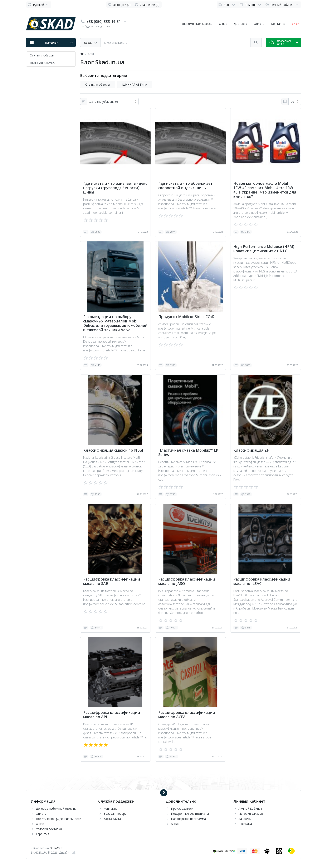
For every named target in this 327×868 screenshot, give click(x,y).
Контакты (278, 24)
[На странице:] (295, 101)
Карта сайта (112, 819)
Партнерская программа (188, 819)
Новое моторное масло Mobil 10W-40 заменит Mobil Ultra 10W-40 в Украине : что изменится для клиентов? (265, 190)
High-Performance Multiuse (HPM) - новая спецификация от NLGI (265, 249)
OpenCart (56, 848)
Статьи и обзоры (42, 55)
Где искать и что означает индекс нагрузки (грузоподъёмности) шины (115, 188)
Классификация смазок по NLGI (113, 450)
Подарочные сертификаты (190, 814)
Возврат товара (115, 814)
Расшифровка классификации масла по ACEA (187, 715)
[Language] (39, 5)
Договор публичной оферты (56, 809)
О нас (223, 24)
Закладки (245, 819)
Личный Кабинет (250, 809)
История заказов (251, 814)
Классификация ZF (251, 450)
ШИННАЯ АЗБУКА (42, 63)
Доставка (240, 24)
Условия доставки (49, 829)
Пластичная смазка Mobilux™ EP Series (188, 452)
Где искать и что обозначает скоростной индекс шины (185, 186)
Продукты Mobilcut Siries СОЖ (186, 317)
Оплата (259, 24)
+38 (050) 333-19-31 (104, 21)
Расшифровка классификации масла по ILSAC (262, 581)
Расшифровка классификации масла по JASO (187, 581)
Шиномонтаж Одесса (197, 24)
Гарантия (43, 834)
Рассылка (245, 824)
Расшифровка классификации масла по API (112, 715)
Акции (175, 824)
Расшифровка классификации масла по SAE (112, 581)
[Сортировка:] (113, 101)
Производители (182, 809)
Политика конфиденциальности (58, 819)
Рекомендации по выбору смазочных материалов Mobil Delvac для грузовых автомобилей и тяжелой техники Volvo (115, 323)
